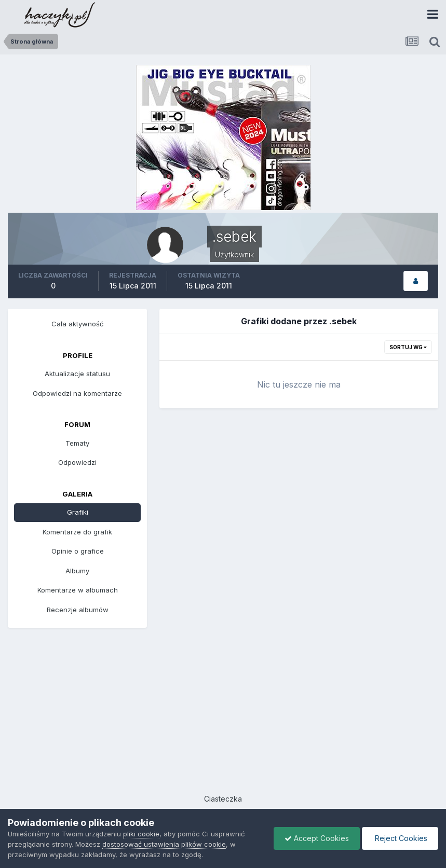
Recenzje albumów (78, 610)
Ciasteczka (223, 799)
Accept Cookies (317, 838)
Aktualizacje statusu (77, 374)
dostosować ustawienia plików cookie (164, 844)
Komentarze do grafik (77, 532)
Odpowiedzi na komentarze (77, 393)
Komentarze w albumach (78, 590)
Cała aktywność (77, 324)
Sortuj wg (408, 347)
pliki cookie (141, 834)
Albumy (77, 571)
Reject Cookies (400, 838)
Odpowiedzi (77, 462)
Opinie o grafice (78, 551)
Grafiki (78, 512)
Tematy (77, 443)
